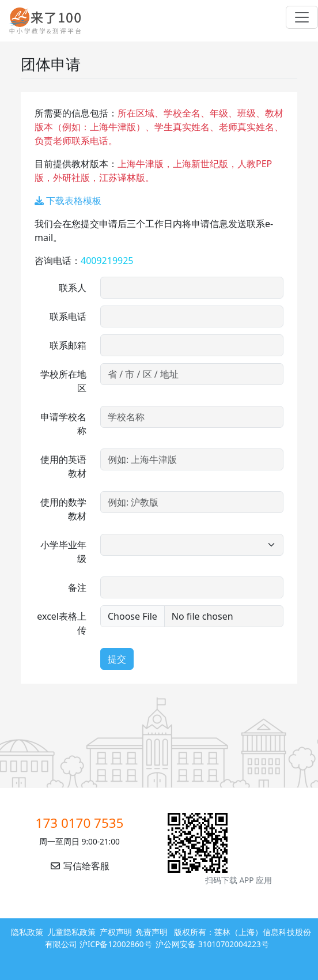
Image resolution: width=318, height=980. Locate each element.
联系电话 (68, 316)
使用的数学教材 (63, 509)
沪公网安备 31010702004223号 (212, 944)
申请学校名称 (63, 424)
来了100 (40, 21)
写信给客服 (79, 866)
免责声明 (152, 932)
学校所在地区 (63, 381)
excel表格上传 (62, 623)
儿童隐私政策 (71, 932)
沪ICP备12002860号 (116, 944)
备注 (77, 587)
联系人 (73, 288)
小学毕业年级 (63, 552)
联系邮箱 (68, 345)
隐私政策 (27, 932)
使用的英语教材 (63, 466)
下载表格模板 (68, 201)
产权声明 (116, 932)
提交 (117, 659)
